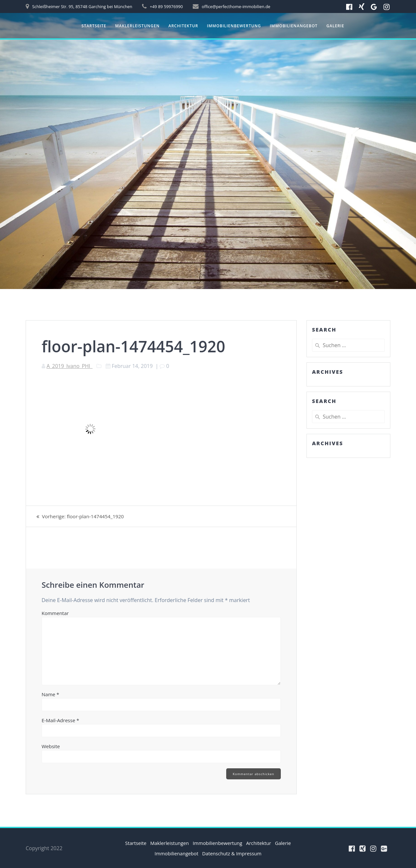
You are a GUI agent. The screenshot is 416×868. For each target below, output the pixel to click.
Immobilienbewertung (234, 26)
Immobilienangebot (294, 26)
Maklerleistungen (137, 26)
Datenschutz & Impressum (245, 853)
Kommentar (55, 613)
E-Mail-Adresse (60, 720)
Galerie (335, 26)
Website (51, 746)
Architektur (183, 26)
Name (50, 694)
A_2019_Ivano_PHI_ (69, 366)
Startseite (94, 26)
